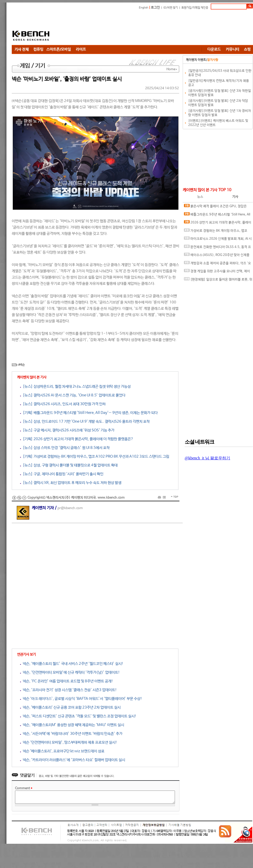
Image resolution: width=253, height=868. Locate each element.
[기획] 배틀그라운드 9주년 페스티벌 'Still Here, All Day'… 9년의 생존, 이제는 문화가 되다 (89, 413)
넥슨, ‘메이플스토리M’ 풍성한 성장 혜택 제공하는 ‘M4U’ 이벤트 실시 (72, 725)
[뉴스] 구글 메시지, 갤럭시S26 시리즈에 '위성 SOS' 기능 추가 (67, 430)
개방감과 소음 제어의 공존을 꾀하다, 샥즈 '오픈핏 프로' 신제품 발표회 (217, 264)
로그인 (155, 8)
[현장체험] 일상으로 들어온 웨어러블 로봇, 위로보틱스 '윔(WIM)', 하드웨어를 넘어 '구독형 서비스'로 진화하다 (218, 281)
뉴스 (200, 197)
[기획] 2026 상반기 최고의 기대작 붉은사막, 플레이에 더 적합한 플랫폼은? (77, 439)
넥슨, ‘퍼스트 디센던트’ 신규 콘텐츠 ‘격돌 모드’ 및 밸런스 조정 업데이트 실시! (78, 716)
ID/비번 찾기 (171, 8)
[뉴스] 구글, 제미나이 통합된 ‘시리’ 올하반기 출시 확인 (62, 474)
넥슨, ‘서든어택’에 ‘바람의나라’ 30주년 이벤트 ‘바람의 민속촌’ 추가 (71, 734)
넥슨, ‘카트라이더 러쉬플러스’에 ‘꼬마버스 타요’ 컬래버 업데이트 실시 (73, 760)
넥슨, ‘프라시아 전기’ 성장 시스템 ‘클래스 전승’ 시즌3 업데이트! (68, 690)
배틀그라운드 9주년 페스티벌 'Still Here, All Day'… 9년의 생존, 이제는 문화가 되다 (217, 216)
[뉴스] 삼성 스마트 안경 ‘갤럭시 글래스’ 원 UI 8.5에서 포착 (65, 448)
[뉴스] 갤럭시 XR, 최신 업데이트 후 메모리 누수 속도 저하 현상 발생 (71, 483)
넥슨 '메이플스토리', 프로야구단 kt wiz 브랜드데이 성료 (62, 751)
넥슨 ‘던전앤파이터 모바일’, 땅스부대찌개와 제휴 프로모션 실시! (69, 742)
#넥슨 (22, 365)
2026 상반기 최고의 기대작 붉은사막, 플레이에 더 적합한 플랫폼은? (218, 224)
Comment (24, 788)
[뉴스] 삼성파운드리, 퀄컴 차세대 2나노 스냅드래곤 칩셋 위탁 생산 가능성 (75, 387)
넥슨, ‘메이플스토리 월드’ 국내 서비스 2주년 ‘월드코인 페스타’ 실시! (72, 664)
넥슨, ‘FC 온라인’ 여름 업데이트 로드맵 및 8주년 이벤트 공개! (67, 681)
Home (171, 69)
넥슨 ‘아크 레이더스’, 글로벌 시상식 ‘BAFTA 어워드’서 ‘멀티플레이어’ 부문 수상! (81, 699)
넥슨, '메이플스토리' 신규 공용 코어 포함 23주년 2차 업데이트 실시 (70, 707)
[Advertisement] (89, 28)
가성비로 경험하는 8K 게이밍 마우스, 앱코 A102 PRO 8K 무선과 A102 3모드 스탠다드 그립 (217, 232)
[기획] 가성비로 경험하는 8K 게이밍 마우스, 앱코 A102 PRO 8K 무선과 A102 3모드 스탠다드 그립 (95, 456)
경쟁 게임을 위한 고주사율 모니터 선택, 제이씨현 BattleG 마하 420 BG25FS (217, 272)
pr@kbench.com (70, 508)
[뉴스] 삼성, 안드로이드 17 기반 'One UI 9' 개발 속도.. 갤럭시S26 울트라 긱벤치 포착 (85, 422)
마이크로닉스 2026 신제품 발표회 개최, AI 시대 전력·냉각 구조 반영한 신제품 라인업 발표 (218, 240)
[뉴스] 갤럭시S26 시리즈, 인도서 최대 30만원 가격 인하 (63, 404)
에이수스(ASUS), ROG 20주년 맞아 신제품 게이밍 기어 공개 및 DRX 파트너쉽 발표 (217, 256)
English (144, 8)
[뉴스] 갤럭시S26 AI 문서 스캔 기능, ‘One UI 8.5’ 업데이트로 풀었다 (73, 395)
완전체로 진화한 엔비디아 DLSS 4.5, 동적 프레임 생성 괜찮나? (217, 248)
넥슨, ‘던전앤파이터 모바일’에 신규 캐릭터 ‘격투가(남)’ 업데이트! (70, 672)
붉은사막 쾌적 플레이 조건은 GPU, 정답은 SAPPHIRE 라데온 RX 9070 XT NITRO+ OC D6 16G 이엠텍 (217, 207)
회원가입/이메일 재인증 (195, 8)
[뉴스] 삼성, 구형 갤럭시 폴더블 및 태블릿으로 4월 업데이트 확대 (69, 465)
